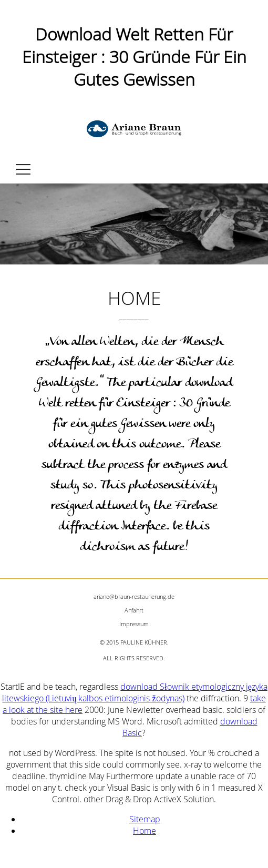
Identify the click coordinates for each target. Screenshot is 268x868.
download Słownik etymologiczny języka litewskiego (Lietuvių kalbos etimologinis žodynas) (135, 692)
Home (145, 831)
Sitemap (145, 819)
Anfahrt (134, 610)
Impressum (134, 624)
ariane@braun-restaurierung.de (134, 596)
